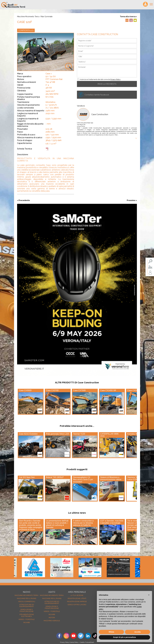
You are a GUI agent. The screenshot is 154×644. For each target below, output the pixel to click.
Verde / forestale (27, 619)
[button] (149, 595)
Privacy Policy (115, 79)
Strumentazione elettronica (27, 615)
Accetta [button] (138, 632)
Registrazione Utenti (77, 598)
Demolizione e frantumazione (27, 610)
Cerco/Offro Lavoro (77, 605)
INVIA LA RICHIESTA (107, 84)
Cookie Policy (74, 642)
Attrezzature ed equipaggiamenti (27, 606)
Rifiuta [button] (111, 632)
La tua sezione (77, 595)
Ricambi (27, 622)
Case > (49, 74)
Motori (52, 618)
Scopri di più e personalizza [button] (124, 637)
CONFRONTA (26, 30)
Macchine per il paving (27, 598)
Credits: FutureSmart (87, 642)
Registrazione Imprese (77, 601)
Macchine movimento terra (28, 17)
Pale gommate (47, 17)
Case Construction (100, 114)
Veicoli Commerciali (27, 601)
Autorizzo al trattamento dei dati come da (100, 79)
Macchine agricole (52, 621)
